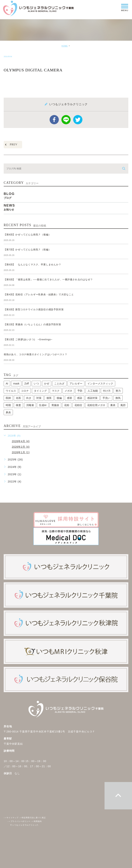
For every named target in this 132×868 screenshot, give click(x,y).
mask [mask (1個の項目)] (16, 384)
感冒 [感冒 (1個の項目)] (70, 398)
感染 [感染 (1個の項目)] (80, 398)
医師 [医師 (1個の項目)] (8, 398)
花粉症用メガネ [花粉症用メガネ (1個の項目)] (96, 405)
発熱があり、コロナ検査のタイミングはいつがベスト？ (35, 354)
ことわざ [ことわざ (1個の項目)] (59, 384)
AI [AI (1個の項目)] (7, 384)
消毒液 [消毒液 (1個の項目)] (30, 405)
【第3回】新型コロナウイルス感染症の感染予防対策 (35, 309)
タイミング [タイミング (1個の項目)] (40, 391)
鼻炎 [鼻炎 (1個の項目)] (8, 412)
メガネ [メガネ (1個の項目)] (68, 391)
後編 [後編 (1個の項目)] (59, 398)
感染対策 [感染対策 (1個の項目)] (92, 398)
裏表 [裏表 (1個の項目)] (113, 405)
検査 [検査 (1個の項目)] (18, 405)
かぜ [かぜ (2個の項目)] (47, 384)
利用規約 (36, 821)
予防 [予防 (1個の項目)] (80, 391)
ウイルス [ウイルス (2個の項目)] (11, 391)
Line (66, 120)
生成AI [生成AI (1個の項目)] (43, 405)
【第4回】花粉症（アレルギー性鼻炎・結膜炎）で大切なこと (39, 294)
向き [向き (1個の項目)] (29, 398)
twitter (78, 120)
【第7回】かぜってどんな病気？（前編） (27, 250)
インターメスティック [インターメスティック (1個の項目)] (100, 384)
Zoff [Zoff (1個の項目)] (27, 384)
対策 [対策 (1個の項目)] (39, 398)
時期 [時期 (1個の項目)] (8, 405)
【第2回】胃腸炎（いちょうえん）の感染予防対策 (34, 324)
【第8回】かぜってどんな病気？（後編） (27, 235)
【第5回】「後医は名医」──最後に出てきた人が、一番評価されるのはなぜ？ (48, 280)
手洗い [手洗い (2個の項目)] (106, 398)
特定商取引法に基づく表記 (32, 818)
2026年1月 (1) (21, 452)
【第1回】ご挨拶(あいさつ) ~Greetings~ (28, 339)
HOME (65, 46)
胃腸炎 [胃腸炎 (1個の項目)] (55, 405)
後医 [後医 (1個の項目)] (49, 398)
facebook (54, 120)
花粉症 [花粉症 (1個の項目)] (78, 405)
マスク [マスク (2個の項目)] (56, 391)
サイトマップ (11, 818)
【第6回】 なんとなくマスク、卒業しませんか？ (32, 265)
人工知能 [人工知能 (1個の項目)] (93, 391)
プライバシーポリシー (19, 821)
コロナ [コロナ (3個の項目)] (25, 391)
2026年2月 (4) (21, 447)
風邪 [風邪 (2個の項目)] (123, 405)
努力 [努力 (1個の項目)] (118, 391)
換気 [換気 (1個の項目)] (118, 398)
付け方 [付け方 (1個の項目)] (107, 391)
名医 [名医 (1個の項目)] (18, 398)
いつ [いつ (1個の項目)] (36, 384)
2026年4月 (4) (21, 441)
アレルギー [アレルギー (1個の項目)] (76, 384)
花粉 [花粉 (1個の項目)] (67, 405)
